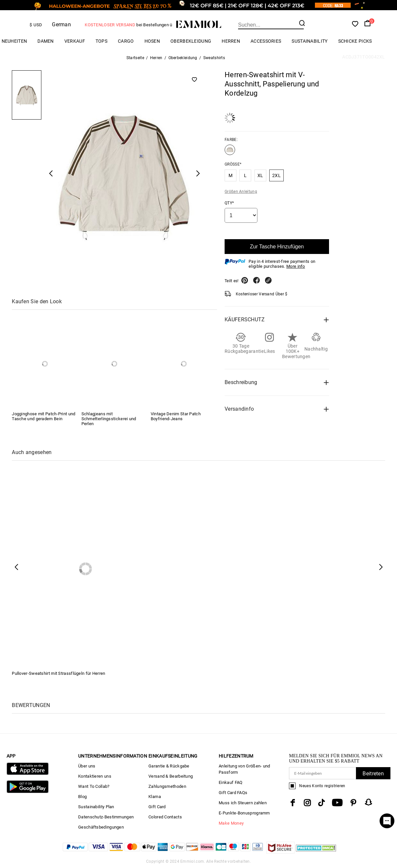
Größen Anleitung (241, 192)
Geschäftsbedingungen (101, 827)
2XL (276, 175)
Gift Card (157, 807)
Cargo (126, 41)
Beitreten (373, 774)
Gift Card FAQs (233, 793)
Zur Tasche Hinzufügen (277, 247)
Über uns (87, 766)
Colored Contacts (165, 817)
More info (296, 266)
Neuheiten (14, 41)
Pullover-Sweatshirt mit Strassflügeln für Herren (58, 673)
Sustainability (309, 41)
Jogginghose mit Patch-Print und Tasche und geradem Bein (44, 416)
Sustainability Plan (96, 807)
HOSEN (152, 41)
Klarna (155, 797)
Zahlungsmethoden (167, 786)
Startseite (135, 58)
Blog (82, 797)
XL (260, 175)
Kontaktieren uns (95, 776)
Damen (46, 41)
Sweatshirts (214, 58)
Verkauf (75, 41)
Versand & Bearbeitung (171, 776)
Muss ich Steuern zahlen (243, 803)
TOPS (101, 41)
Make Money (231, 823)
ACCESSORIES (266, 41)
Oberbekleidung (191, 41)
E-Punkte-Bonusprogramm (244, 813)
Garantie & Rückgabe (169, 766)
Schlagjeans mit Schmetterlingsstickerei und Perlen (109, 419)
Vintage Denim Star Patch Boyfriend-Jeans (176, 416)
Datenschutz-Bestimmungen (106, 817)
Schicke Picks (355, 41)
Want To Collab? (94, 786)
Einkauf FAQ (231, 782)
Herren (231, 41)
